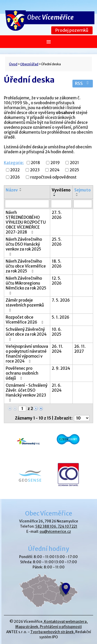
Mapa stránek (27, 627)
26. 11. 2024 (57, 349)
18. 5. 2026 (57, 264)
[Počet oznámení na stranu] (82, 418)
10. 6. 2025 (57, 332)
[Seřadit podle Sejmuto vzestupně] (77, 194)
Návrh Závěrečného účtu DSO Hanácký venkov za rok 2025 (24, 247)
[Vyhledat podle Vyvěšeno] (61, 204)
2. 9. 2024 (61, 368)
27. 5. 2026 (57, 215)
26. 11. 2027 (80, 349)
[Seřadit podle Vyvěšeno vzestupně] (55, 194)
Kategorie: (14, 162)
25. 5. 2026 (57, 242)
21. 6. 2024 (57, 388)
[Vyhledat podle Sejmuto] (83, 204)
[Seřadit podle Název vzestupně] (21, 189)
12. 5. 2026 (57, 281)
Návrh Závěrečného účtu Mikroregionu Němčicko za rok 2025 (26, 285)
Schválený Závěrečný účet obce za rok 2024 (26, 334)
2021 (74, 163)
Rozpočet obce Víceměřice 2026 (25, 320)
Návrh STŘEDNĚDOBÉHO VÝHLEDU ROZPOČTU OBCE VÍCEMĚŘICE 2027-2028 (26, 222)
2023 (35, 170)
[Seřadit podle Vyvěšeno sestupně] (55, 196)
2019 (55, 163)
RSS (83, 83)
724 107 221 (68, 526)
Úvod (13, 64)
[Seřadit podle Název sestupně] (21, 191)
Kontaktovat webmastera (65, 622)
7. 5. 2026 (61, 300)
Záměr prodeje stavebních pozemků (25, 305)
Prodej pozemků (72, 30)
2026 (15, 177)
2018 (35, 163)
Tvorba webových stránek (52, 632)
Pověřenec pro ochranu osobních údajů (22, 373)
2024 (55, 170)
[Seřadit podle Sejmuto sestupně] (77, 196)
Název (12, 190)
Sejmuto (83, 190)
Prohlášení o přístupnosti (61, 627)
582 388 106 (46, 526)
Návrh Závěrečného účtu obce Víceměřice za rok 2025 (26, 266)
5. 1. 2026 (61, 317)
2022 (15, 170)
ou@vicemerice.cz (55, 532)
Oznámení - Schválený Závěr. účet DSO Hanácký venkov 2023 (27, 393)
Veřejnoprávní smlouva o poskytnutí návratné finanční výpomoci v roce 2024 (27, 354)
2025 (74, 170)
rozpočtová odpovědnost (53, 177)
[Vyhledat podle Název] (27, 204)
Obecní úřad (29, 64)
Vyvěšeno (61, 190)
